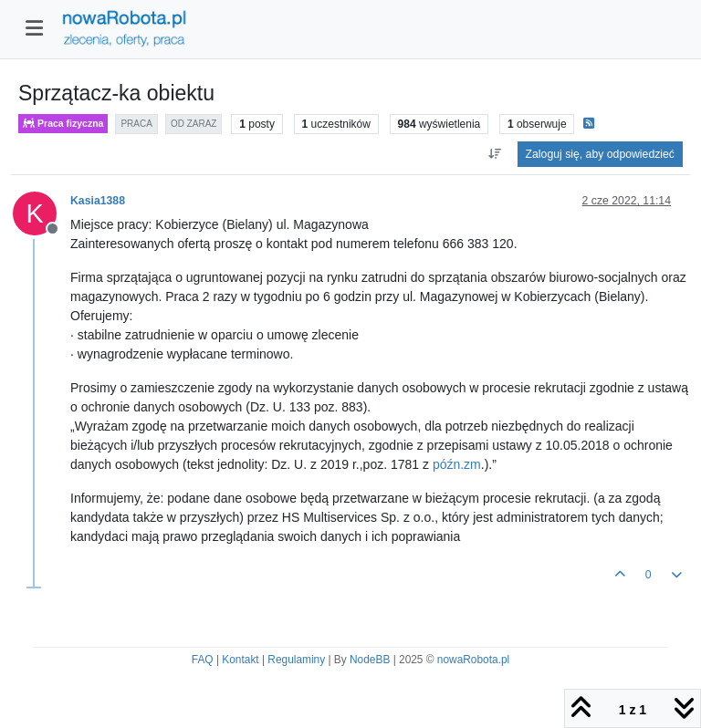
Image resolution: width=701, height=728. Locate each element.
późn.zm (457, 464)
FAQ (203, 660)
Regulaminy (296, 660)
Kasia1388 (98, 201)
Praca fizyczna (63, 124)
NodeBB (370, 660)
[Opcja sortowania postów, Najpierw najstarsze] (494, 154)
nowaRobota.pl (473, 660)
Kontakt (240, 660)
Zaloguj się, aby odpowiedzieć (600, 154)
